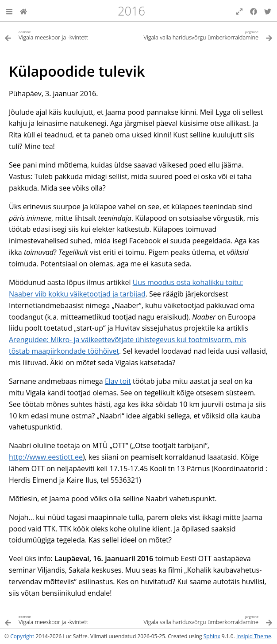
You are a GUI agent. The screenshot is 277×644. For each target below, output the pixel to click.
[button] (9, 11)
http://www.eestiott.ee (46, 457)
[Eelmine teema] (71, 35)
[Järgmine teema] (206, 35)
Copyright (22, 636)
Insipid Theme (254, 636)
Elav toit (118, 381)
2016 (131, 11)
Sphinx (212, 636)
